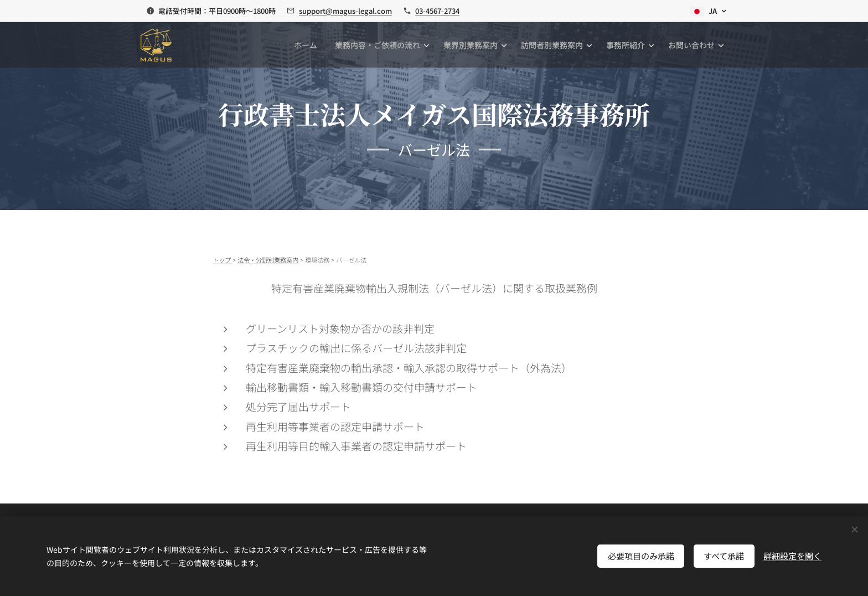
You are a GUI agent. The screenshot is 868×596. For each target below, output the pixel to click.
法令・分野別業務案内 (268, 260)
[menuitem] (309, 45)
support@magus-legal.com (345, 11)
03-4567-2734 (437, 11)
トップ (223, 260)
